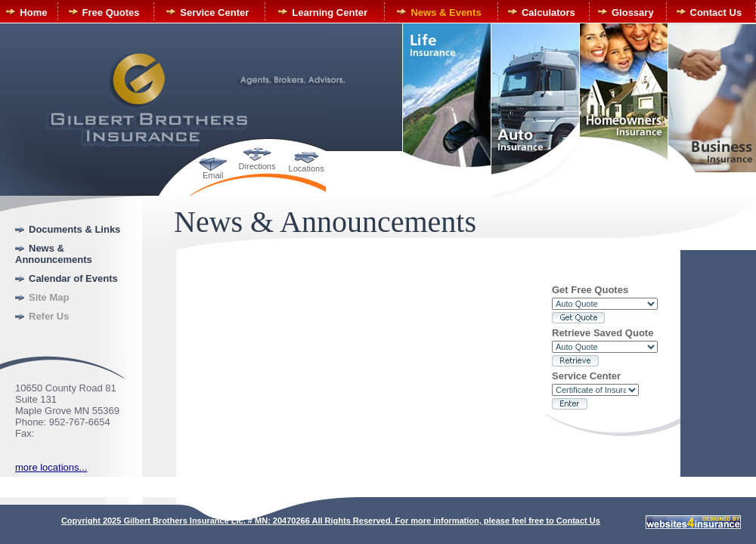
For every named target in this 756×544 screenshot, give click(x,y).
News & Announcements (54, 254)
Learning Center (330, 12)
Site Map (49, 297)
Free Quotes (111, 12)
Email (213, 175)
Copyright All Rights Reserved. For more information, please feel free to (309, 521)
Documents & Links (74, 229)
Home (33, 12)
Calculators (548, 12)
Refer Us (49, 316)
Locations (307, 168)
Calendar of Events (73, 278)
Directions (257, 166)
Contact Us (716, 12)
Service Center (214, 12)
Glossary (633, 12)
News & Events (446, 12)
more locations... (51, 467)
